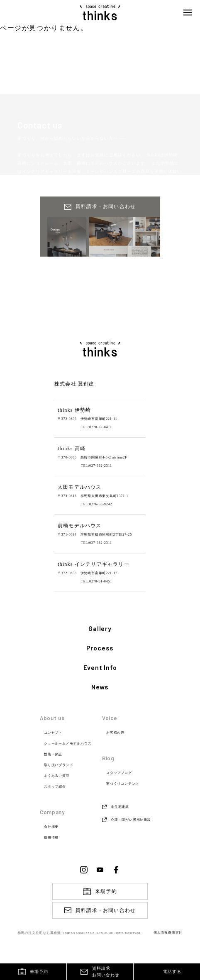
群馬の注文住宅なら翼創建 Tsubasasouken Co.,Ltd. (61, 933)
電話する (172, 972)
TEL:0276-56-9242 (96, 504)
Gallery (100, 628)
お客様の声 (115, 733)
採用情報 (51, 838)
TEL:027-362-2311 (96, 466)
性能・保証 (53, 754)
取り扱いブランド (59, 765)
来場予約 (39, 972)
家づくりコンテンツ (123, 784)
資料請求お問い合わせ (106, 972)
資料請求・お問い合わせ (106, 910)
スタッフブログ (119, 773)
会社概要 (51, 827)
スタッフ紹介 (55, 787)
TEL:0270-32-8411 (96, 427)
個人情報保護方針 (168, 933)
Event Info (100, 667)
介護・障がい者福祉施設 (131, 820)
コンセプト (53, 733)
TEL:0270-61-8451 (96, 581)
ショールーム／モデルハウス (68, 744)
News (100, 687)
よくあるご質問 (57, 776)
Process (100, 648)
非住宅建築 (120, 807)
